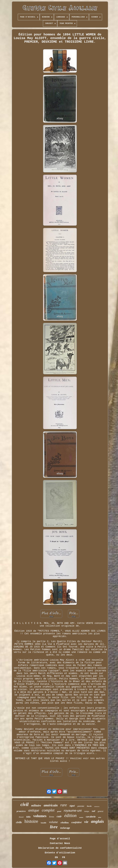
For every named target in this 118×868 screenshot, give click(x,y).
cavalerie (91, 817)
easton (81, 817)
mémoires (97, 806)
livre (54, 827)
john (100, 817)
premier (81, 806)
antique (34, 810)
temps (87, 811)
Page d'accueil (60, 839)
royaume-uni (73, 811)
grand (59, 811)
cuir (59, 816)
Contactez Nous (60, 843)
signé (72, 806)
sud (93, 811)
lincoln (89, 806)
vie (86, 822)
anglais (97, 821)
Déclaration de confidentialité (60, 848)
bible (28, 817)
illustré (21, 817)
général (101, 811)
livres (52, 817)
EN (56, 857)
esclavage (65, 828)
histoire (31, 821)
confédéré (76, 822)
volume (53, 822)
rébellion (65, 823)
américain (51, 805)
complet (48, 810)
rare (64, 805)
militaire (36, 805)
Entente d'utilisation (60, 853)
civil (24, 804)
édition (71, 816)
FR (64, 857)
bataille (44, 823)
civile (19, 822)
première (21, 811)
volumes (40, 816)
